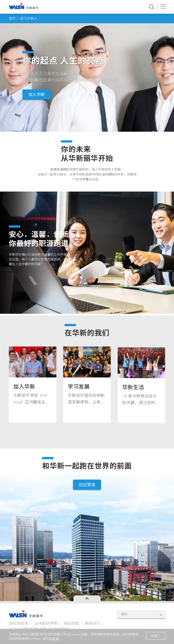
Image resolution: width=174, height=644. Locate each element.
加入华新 (37, 94)
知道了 (156, 636)
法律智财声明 (46, 623)
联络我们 (93, 623)
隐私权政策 (19, 623)
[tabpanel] (33, 423)
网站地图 (71, 623)
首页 (12, 18)
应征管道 (87, 497)
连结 (55, 638)
